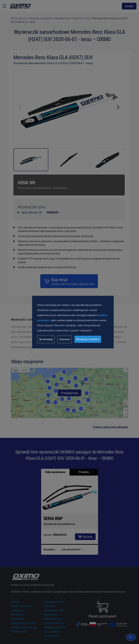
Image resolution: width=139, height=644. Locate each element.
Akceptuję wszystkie (88, 339)
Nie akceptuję (46, 339)
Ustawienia (64, 339)
